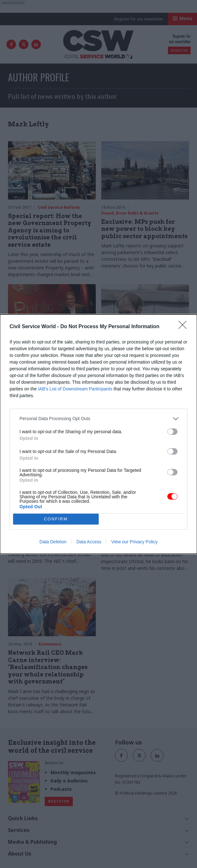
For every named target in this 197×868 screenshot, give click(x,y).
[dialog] (98, 434)
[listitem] (98, 419)
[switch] (172, 432)
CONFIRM (56, 519)
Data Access (89, 542)
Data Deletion (53, 542)
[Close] (185, 327)
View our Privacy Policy (134, 542)
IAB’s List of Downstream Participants (75, 389)
